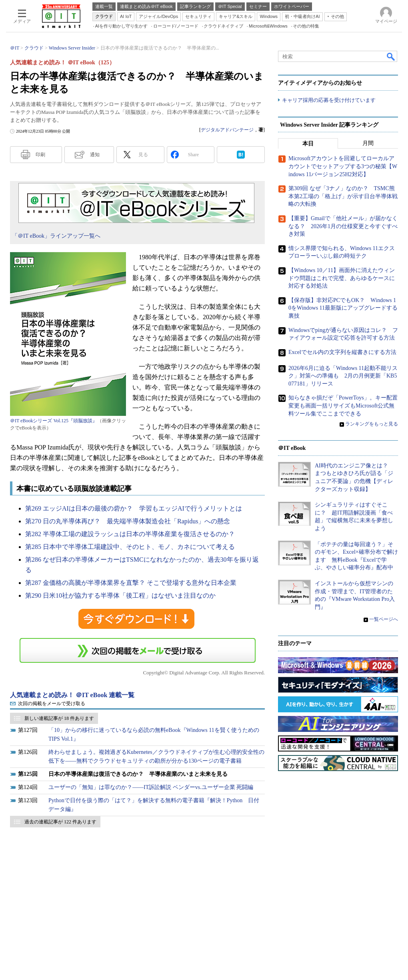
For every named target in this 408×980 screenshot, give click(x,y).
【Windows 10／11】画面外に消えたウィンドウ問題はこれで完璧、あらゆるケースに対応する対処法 (342, 278)
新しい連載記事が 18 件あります (59, 718)
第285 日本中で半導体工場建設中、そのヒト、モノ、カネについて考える (130, 547)
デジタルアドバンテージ (227, 130)
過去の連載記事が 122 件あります (60, 822)
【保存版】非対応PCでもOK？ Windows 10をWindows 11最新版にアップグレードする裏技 (343, 308)
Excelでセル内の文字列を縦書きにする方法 (342, 352)
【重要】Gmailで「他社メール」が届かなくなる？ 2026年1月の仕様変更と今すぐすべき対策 (343, 226)
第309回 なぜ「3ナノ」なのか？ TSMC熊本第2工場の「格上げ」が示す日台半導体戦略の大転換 (343, 197)
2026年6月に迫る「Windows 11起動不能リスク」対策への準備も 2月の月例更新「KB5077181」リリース (343, 376)
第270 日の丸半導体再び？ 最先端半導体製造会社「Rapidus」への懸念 (128, 521)
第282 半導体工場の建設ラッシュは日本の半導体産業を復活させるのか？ (130, 534)
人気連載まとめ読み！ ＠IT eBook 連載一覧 (72, 695)
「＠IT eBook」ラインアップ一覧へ (56, 236)
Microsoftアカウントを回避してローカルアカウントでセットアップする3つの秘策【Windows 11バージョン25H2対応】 (343, 167)
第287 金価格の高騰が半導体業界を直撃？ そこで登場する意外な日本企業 (131, 583)
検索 (391, 56)
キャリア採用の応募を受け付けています (329, 100)
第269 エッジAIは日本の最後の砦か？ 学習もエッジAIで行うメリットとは (134, 508)
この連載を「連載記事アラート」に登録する (138, 650)
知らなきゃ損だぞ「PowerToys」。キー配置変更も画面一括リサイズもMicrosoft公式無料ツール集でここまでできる (343, 406)
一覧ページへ (384, 620)
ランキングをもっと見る (372, 424)
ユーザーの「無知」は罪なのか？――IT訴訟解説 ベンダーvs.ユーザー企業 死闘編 (151, 787)
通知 (95, 155)
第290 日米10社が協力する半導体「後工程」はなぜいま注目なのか (120, 595)
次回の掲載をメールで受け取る (52, 704)
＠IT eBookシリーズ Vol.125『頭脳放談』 (54, 421)
